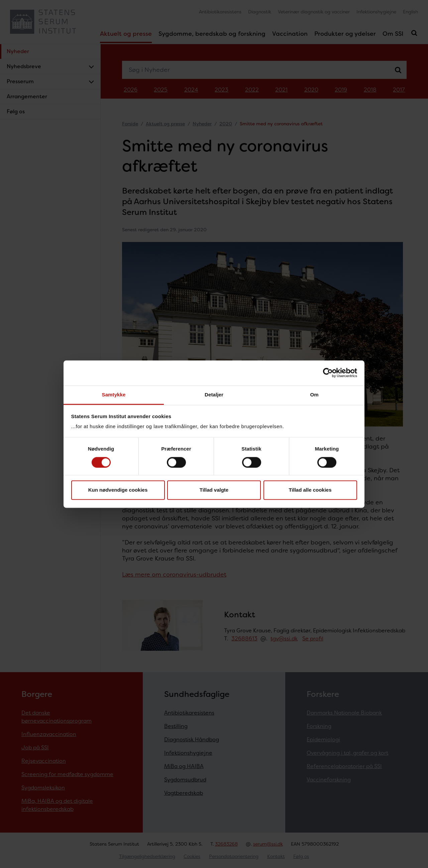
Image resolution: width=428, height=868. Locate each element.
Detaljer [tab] (214, 395)
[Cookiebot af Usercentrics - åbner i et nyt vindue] (328, 373)
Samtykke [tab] (114, 395)
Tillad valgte (214, 490)
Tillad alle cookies (310, 490)
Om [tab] (314, 395)
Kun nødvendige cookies (118, 490)
